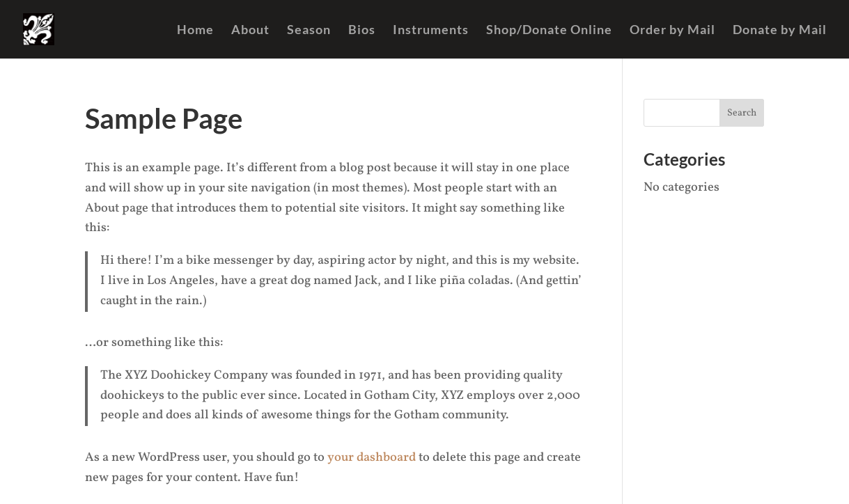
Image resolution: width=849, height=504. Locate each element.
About (250, 31)
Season (309, 31)
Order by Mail (672, 31)
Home (195, 31)
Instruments (431, 31)
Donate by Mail (780, 31)
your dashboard (372, 458)
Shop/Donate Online (549, 31)
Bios (362, 31)
